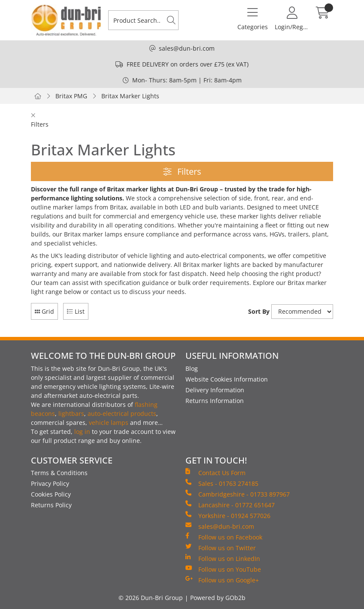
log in (82, 432)
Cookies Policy (51, 494)
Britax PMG (71, 96)
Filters (182, 171)
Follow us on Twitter (221, 548)
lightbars (71, 414)
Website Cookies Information (227, 379)
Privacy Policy (50, 483)
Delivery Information (215, 390)
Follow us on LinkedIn (223, 558)
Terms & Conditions (59, 473)
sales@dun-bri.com (187, 48)
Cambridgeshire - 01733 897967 (238, 494)
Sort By (259, 311)
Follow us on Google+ (222, 580)
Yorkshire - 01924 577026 (228, 515)
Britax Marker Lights (130, 96)
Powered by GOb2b (218, 598)
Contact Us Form (215, 473)
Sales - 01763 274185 (222, 483)
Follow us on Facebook (224, 537)
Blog (192, 368)
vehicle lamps (109, 423)
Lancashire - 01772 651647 (230, 505)
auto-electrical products (122, 414)
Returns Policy (51, 505)
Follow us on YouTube (223, 569)
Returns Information (215, 401)
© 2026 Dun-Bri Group (151, 598)
